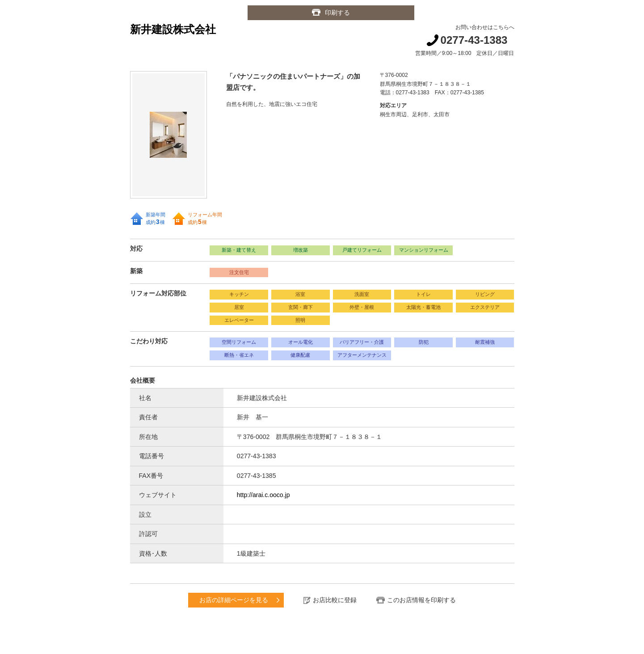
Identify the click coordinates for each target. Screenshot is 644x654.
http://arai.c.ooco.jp (263, 495)
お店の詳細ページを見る (234, 600)
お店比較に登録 (335, 600)
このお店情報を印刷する (421, 600)
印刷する (337, 13)
